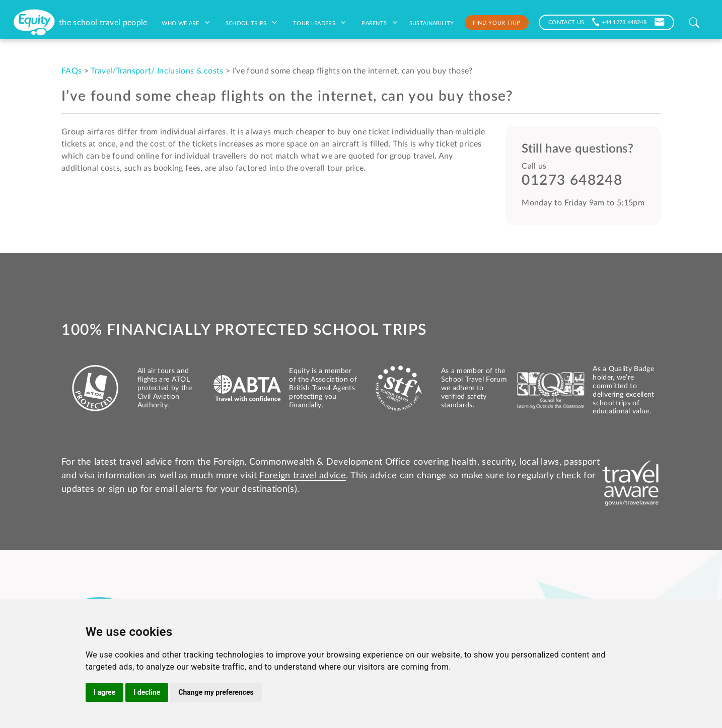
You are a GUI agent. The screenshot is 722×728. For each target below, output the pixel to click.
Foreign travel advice (303, 476)
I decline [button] (147, 692)
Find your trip (497, 22)
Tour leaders (319, 23)
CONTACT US (566, 22)
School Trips (251, 23)
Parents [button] (379, 23)
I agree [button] (104, 692)
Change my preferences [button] (216, 692)
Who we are (186, 23)
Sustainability (431, 23)
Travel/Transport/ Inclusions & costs (157, 71)
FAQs (71, 71)
